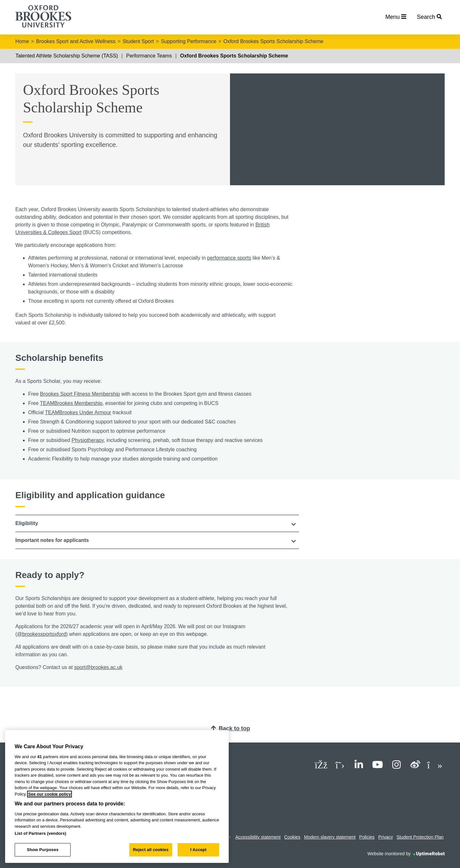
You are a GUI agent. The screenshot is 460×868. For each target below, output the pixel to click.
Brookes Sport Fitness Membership (80, 394)
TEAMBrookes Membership (71, 403)
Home (22, 41)
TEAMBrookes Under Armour (78, 412)
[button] (157, 523)
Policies (367, 837)
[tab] (157, 523)
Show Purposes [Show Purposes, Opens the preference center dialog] (43, 850)
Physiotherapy (88, 440)
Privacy (386, 837)
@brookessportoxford (41, 634)
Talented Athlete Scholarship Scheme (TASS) (67, 56)
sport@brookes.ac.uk (98, 667)
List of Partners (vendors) (41, 833)
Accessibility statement (258, 837)
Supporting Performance (189, 41)
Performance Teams (149, 56)
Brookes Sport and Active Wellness (76, 41)
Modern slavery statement (330, 837)
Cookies (292, 837)
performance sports (229, 258)
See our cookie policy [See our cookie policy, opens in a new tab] (50, 794)
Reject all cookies (151, 850)
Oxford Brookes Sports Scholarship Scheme (273, 41)
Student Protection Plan (420, 837)
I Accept (198, 850)
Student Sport (138, 41)
